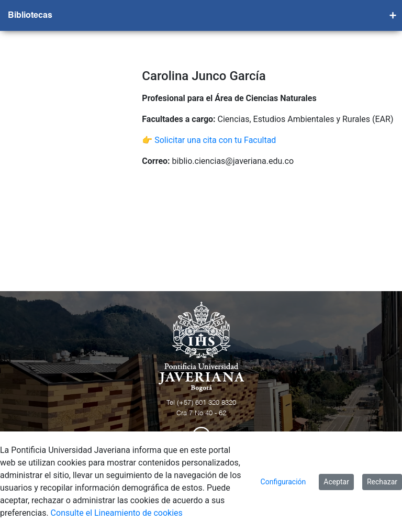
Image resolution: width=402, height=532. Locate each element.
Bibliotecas (30, 16)
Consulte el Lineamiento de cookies (117, 513)
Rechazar (382, 482)
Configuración (283, 482)
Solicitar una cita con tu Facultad (215, 140)
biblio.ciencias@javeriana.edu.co (233, 161)
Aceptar (336, 482)
